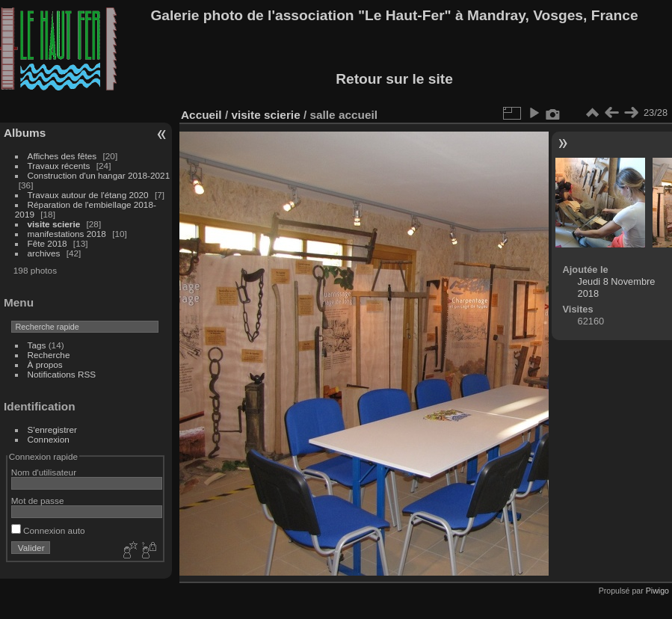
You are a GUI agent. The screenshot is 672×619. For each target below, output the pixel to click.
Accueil (201, 115)
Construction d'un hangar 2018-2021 (99, 175)
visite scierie (54, 224)
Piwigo (657, 591)
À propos (45, 364)
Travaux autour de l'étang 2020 (88, 195)
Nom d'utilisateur (44, 472)
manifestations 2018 (67, 234)
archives (44, 253)
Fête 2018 (47, 243)
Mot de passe (38, 501)
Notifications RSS (62, 374)
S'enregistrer (52, 429)
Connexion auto (48, 530)
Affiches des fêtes (62, 156)
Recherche (49, 355)
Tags (37, 345)
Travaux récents (59, 166)
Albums (25, 133)
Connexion (49, 439)
